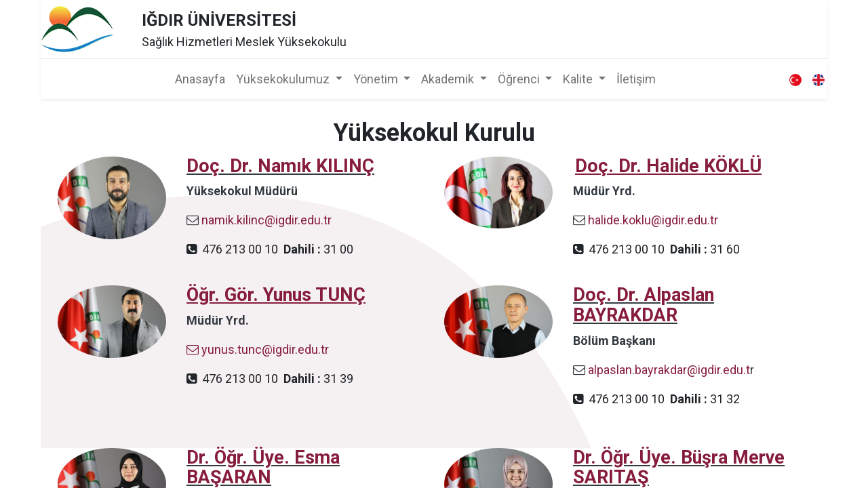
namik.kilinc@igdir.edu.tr (267, 220)
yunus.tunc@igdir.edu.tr (258, 349)
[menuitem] (200, 79)
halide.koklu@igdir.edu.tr (653, 220)
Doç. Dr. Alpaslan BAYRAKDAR (644, 305)
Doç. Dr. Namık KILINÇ (280, 166)
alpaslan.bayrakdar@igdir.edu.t (669, 370)
